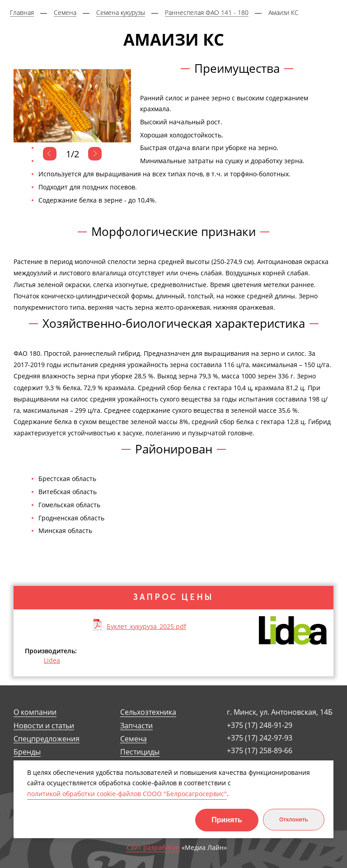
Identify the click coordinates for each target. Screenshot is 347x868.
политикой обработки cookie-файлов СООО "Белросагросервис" (127, 794)
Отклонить (294, 820)
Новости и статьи (44, 726)
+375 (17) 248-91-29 (260, 725)
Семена (134, 739)
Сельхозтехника (148, 712)
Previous (50, 154)
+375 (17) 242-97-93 (260, 738)
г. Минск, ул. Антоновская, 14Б (280, 712)
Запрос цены (173, 597)
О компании (35, 712)
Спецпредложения (47, 739)
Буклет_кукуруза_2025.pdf (146, 626)
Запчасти (136, 726)
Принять (227, 820)
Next (95, 154)
